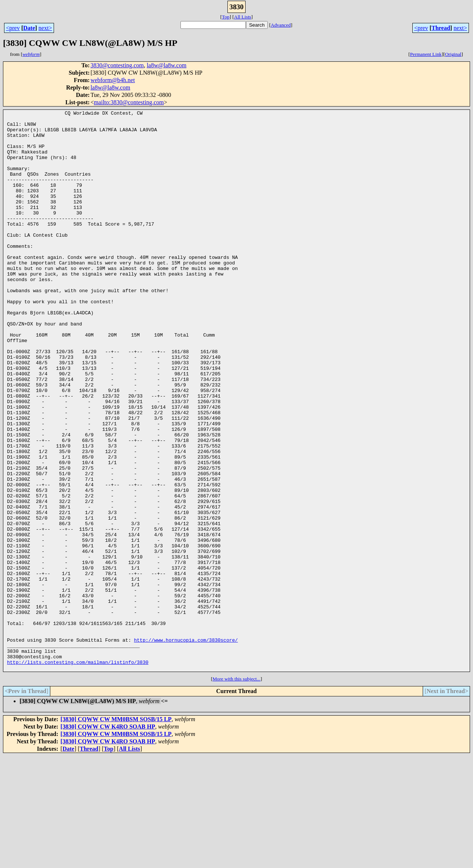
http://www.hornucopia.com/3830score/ (186, 746)
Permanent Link (426, 54)
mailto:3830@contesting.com (129, 102)
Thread (441, 28)
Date (29, 28)
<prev (13, 28)
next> (45, 28)
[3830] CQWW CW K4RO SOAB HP (108, 839)
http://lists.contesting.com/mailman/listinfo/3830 (78, 773)
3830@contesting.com (117, 65)
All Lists (243, 17)
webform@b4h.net (113, 80)
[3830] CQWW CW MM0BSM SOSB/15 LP (116, 831)
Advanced (281, 25)
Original (453, 54)
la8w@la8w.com (167, 65)
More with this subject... (237, 791)
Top (226, 17)
